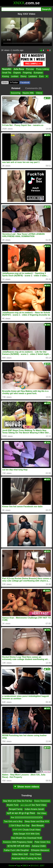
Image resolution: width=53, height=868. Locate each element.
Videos (39, 93)
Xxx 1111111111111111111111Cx (27, 817)
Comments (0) (33, 88)
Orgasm (17, 73)
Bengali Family (16, 809)
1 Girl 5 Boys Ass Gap (19, 826)
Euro (41, 76)
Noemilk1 (7, 69)
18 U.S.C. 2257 (37, 866)
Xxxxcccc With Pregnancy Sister (18, 842)
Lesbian (15, 76)
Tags (18, 866)
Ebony (23, 76)
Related (16, 88)
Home (12, 866)
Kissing (6, 76)
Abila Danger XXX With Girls (27, 834)
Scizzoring (16, 93)
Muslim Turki (13, 805)
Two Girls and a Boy (13, 821)
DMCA (25, 866)
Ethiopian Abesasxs (40, 850)
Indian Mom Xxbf (20, 854)
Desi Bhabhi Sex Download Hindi (27, 838)
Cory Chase (35, 854)
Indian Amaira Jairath (34, 809)
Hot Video (42, 813)
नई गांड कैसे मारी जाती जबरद (18, 846)
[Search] (21, 9)
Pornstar (30, 69)
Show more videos (27, 787)
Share (5, 83)
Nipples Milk (28, 93)
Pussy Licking (43, 69)
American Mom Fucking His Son (27, 858)
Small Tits (7, 73)
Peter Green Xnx (42, 842)
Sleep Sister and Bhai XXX (37, 821)
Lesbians (33, 76)
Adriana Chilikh (39, 846)
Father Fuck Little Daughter (16, 850)
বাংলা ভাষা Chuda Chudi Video (27, 830)
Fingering (27, 73)
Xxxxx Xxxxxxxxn (42, 801)
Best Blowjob (38, 826)
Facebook (25, 83)
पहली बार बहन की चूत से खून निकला (21, 813)
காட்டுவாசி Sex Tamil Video (33, 805)
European (38, 73)
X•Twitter (14, 83)
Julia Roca (19, 69)
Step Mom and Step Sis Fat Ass (18, 801)
